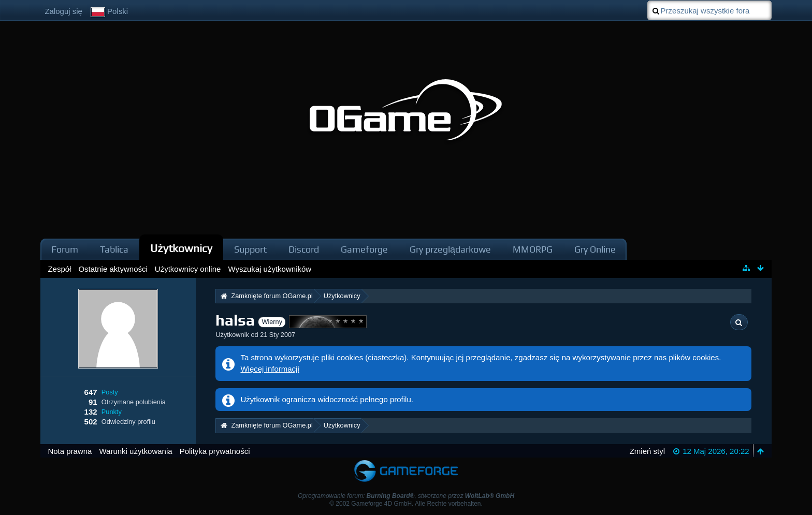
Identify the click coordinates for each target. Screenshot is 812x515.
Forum (65, 249)
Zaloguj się (63, 11)
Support (250, 249)
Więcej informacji (270, 369)
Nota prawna (70, 451)
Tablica (114, 249)
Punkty (112, 412)
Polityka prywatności (215, 451)
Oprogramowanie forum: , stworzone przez (406, 496)
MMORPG (533, 249)
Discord (304, 249)
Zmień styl (647, 451)
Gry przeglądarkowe (450, 249)
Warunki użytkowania (135, 451)
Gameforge (364, 249)
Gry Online (595, 249)
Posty (110, 392)
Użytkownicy (181, 248)
